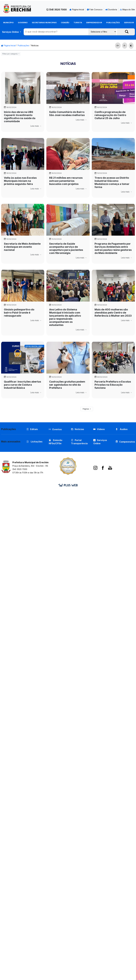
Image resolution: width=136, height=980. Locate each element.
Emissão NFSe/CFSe (56, 442)
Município (8, 22)
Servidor (129, 22)
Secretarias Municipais (44, 22)
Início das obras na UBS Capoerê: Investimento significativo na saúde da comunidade (20, 117)
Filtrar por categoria (10, 54)
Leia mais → (36, 126)
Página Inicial (77, 9)
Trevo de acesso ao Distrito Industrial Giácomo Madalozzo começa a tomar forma (112, 182)
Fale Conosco (95, 9)
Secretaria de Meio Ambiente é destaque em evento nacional (22, 247)
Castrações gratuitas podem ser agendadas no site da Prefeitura (67, 385)
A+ (118, 45)
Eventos (57, 429)
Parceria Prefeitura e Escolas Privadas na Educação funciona (113, 385)
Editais (32, 429)
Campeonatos (127, 442)
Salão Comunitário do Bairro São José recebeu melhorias (67, 114)
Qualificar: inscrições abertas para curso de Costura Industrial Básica (22, 385)
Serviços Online (11, 32)
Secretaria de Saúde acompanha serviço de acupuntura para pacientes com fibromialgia (66, 248)
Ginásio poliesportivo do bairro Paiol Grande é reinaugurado (19, 313)
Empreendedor (94, 22)
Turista (78, 22)
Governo (23, 22)
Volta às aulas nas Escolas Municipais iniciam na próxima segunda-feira (20, 181)
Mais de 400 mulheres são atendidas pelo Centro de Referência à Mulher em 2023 (113, 313)
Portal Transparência (79, 442)
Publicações (113, 22)
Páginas (86, 409)
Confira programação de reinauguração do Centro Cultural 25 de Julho (110, 115)
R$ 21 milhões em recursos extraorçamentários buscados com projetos (66, 181)
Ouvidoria (111, 9)
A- (125, 45)
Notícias (35, 45)
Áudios (122, 429)
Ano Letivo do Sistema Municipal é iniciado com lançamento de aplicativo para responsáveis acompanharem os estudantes (65, 317)
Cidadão (65, 22)
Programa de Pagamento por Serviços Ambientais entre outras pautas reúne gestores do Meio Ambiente (113, 248)
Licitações (34, 442)
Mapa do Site (127, 9)
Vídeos (99, 429)
